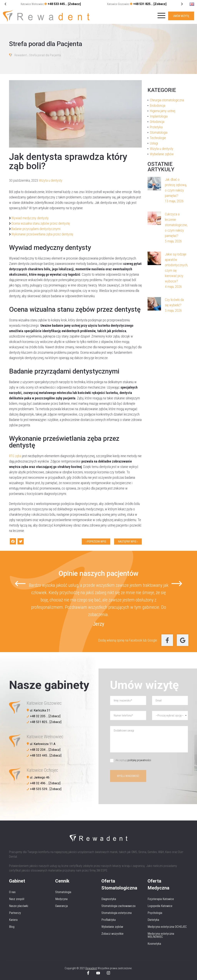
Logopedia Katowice (160, 906)
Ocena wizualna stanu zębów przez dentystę (41, 223)
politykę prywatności (139, 760)
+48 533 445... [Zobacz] (64, 4)
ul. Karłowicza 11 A (43, 744)
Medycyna (61, 899)
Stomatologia (159, 132)
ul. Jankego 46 (40, 777)
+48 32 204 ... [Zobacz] (45, 750)
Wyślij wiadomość (128, 776)
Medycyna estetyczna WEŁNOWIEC (161, 935)
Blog (12, 927)
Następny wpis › (128, 542)
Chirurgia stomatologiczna (167, 100)
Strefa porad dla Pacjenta (45, 55)
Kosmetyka (154, 944)
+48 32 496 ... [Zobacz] (45, 783)
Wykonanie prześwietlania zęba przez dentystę (42, 234)
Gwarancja (61, 906)
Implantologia (159, 116)
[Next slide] (5, 4)
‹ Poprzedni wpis (96, 542)
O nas (12, 892)
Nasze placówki (19, 906)
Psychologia (155, 913)
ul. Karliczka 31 (40, 710)
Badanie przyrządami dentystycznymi (36, 229)
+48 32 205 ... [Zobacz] (45, 716)
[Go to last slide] (182, 4)
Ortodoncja (157, 122)
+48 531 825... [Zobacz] (150, 4)
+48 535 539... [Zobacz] (46, 789)
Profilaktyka (109, 920)
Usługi (154, 143)
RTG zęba (15, 456)
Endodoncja (158, 105)
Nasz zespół (17, 899)
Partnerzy (15, 913)
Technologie (158, 138)
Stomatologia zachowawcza (118, 906)
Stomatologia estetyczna (116, 913)
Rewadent (21, 55)
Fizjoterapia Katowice (161, 899)
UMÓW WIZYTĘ (181, 16)
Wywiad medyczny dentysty (30, 218)
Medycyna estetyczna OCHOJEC (167, 927)
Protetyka (156, 127)
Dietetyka (153, 920)
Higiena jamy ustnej (163, 111)
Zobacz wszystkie (112, 934)
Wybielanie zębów (162, 154)
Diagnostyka (109, 899)
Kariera (13, 920)
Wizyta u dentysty (51, 180)
